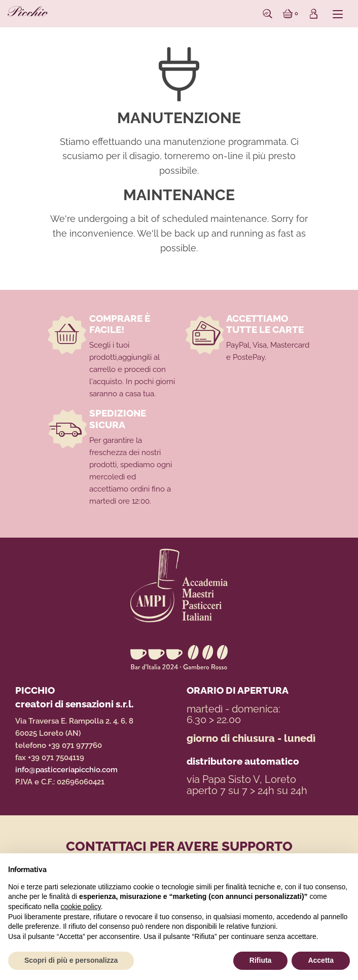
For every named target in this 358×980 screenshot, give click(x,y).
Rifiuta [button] (261, 960)
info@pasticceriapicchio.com (66, 770)
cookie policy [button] (81, 907)
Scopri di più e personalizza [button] (71, 960)
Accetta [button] (321, 960)
